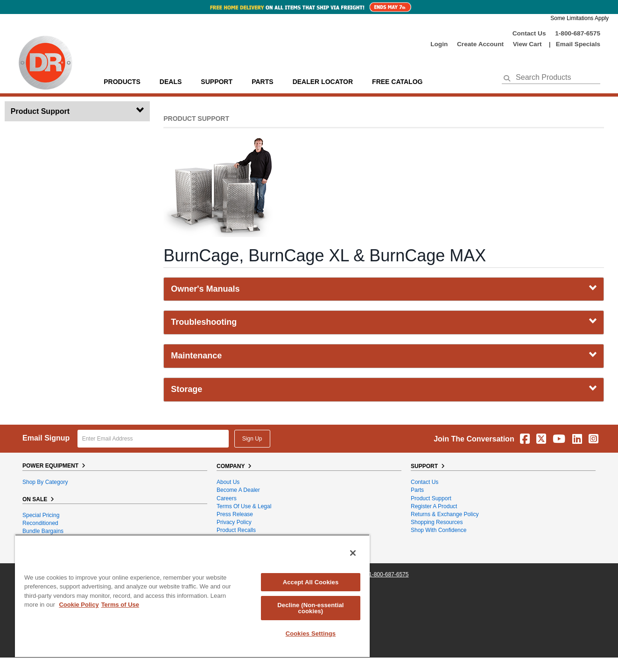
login (439, 44)
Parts (417, 490)
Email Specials (578, 44)
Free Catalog (397, 82)
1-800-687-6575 (578, 33)
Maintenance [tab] (384, 356)
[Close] (353, 553)
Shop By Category (45, 482)
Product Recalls (236, 530)
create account (480, 44)
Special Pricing (41, 515)
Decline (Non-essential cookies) (310, 608)
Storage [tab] (384, 389)
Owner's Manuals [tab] (384, 289)
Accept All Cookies (311, 582)
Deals (171, 82)
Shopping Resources (437, 522)
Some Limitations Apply (579, 18)
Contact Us (529, 33)
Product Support (431, 498)
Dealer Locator (323, 82)
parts (262, 82)
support (217, 82)
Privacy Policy (234, 522)
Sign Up (252, 439)
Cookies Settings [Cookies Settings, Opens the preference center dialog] (311, 633)
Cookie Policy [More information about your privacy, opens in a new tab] (79, 605)
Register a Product (434, 506)
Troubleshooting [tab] (384, 322)
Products (122, 82)
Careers (227, 498)
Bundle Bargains (43, 531)
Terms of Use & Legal (244, 506)
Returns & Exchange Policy (445, 514)
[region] (192, 596)
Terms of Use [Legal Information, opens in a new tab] (120, 605)
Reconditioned (40, 523)
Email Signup (46, 438)
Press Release (235, 514)
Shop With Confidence (439, 530)
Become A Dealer (238, 490)
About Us (228, 482)
